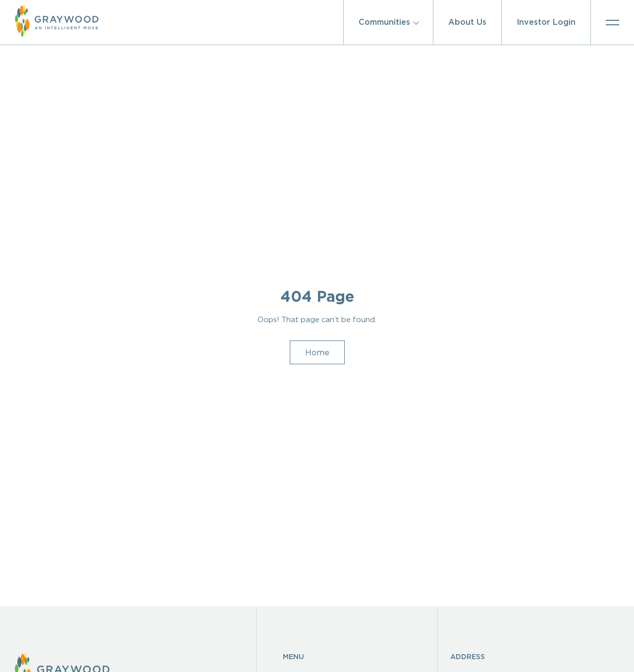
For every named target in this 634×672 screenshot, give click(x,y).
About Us (467, 22)
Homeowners (312, 653)
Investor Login (546, 22)
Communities (384, 22)
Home (317, 339)
